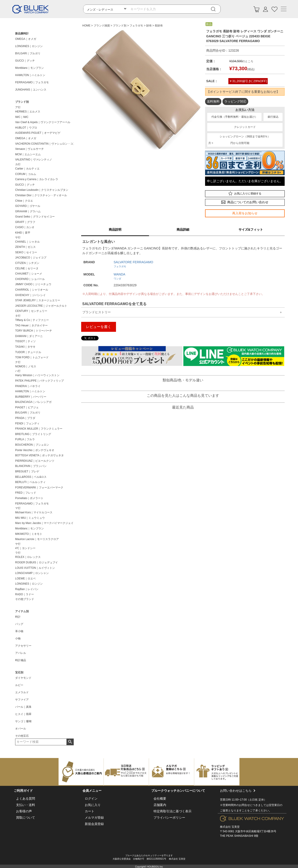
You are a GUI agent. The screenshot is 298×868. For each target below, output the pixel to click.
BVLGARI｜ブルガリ (28, 53)
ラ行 (18, 553)
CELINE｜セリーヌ (27, 268)
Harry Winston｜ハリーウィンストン (37, 375)
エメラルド (22, 692)
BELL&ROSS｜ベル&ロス (31, 477)
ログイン (91, 799)
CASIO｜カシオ (25, 227)
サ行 (18, 237)
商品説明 (115, 230)
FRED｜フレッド (26, 493)
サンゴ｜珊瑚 (23, 721)
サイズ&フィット (251, 230)
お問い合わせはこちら (252, 801)
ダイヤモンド (23, 678)
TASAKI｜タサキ (25, 347)
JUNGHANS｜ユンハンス (31, 90)
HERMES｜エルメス (28, 112)
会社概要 (160, 799)
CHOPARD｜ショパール (30, 279)
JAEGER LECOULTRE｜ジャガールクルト (41, 306)
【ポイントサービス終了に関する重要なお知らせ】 (243, 92)
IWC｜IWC (22, 117)
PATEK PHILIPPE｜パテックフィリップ (39, 381)
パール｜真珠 (23, 707)
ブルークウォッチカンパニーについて (178, 791)
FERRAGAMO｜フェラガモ (32, 82)
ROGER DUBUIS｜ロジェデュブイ (37, 562)
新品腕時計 (22, 33)
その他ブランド (25, 599)
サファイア (22, 700)
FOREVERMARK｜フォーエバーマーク (39, 488)
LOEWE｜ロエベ (25, 579)
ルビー (19, 685)
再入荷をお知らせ (245, 213)
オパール (21, 729)
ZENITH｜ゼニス (25, 247)
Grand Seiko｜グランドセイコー (35, 217)
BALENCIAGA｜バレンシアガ (33, 402)
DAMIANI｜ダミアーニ (29, 336)
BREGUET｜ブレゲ (27, 471)
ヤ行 (18, 544)
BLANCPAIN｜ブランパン (31, 466)
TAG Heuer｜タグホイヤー (31, 325)
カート (90, 811)
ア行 (18, 107)
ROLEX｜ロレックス (28, 557)
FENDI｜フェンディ (27, 423)
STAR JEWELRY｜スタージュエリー (38, 300)
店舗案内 (160, 805)
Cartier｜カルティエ (27, 169)
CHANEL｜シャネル (27, 242)
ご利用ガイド (23, 791)
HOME (86, 26)
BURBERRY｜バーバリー (31, 397)
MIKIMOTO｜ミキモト (29, 534)
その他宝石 (22, 736)
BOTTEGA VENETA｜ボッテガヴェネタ (39, 455)
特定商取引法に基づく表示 (173, 811)
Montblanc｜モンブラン (30, 68)
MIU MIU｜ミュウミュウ (30, 518)
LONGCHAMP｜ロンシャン (32, 573)
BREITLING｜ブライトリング (33, 434)
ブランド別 (22, 102)
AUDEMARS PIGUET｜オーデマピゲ (38, 133)
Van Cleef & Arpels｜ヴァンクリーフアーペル (43, 122)
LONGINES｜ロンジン (29, 46)
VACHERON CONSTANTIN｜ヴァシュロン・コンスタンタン (45, 144)
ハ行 (18, 371)
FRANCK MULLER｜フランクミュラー (39, 429)
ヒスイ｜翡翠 (23, 714)
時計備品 (21, 660)
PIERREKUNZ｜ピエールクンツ (35, 461)
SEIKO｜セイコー (26, 252)
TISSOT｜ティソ (25, 341)
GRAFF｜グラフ (25, 222)
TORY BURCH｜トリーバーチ (34, 331)
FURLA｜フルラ (25, 439)
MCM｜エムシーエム (28, 154)
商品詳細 (183, 230)
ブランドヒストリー (97, 312)
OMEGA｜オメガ (26, 39)
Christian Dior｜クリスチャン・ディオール (41, 195)
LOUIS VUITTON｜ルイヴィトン (35, 568)
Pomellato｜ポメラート (29, 498)
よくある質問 (26, 799)
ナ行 (18, 362)
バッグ (19, 624)
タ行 (18, 316)
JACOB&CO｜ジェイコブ (31, 258)
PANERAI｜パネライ (28, 386)
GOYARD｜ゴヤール (28, 206)
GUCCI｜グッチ (25, 61)
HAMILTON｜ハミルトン (30, 75)
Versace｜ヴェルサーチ (30, 149)
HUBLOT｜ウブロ (26, 128)
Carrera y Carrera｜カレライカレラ (37, 179)
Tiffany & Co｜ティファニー (32, 320)
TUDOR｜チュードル (28, 352)
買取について (26, 818)
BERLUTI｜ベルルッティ (30, 482)
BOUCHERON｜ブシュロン (32, 445)
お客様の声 (24, 811)
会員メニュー (92, 791)
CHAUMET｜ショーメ (29, 274)
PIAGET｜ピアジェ (27, 407)
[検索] (216, 9)
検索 (70, 742)
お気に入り (93, 805)
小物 (18, 638)
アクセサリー (23, 646)
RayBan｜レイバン (27, 589)
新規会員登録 (94, 824)
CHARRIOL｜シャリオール (32, 290)
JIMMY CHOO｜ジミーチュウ (33, 284)
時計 (18, 617)
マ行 (18, 508)
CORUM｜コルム (26, 174)
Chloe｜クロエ (24, 201)
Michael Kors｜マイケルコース (34, 512)
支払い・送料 (26, 805)
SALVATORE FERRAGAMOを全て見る (114, 304)
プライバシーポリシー (169, 818)
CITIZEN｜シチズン (27, 263)
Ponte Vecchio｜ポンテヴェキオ (35, 450)
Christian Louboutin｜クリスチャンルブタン (42, 190)
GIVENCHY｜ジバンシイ (30, 295)
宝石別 (19, 672)
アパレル (21, 653)
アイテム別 (22, 611)
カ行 (18, 164)
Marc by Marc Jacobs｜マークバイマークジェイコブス (45, 523)
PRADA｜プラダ (25, 418)
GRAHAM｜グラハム (28, 211)
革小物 (19, 631)
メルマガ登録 (94, 818)
